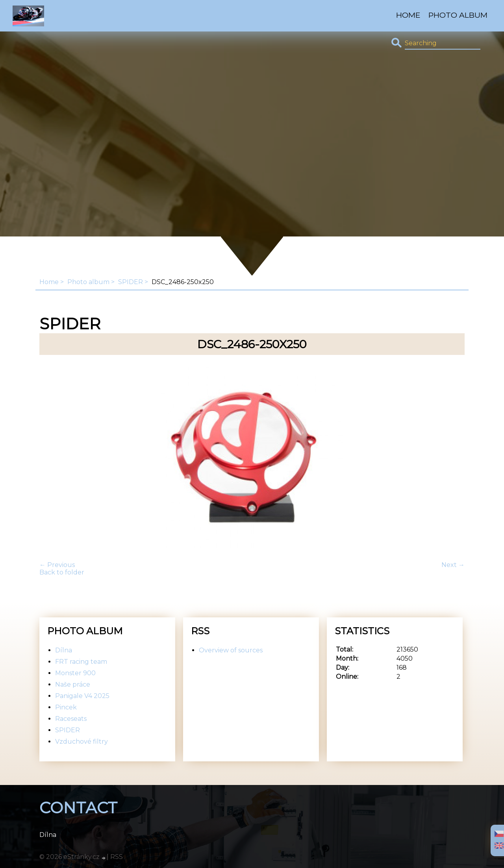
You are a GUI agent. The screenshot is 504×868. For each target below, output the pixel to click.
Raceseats (71, 719)
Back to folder (62, 572)
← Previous (57, 565)
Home (408, 15)
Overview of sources (231, 650)
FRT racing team (81, 662)
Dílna (64, 650)
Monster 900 (75, 673)
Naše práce (73, 684)
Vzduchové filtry (82, 741)
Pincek (66, 707)
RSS (117, 857)
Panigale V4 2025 (82, 696)
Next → (453, 565)
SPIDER (131, 282)
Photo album (458, 15)
